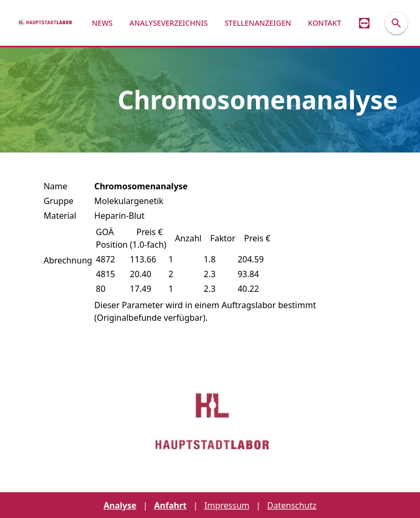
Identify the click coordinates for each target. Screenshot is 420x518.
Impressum (227, 505)
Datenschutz (292, 505)
